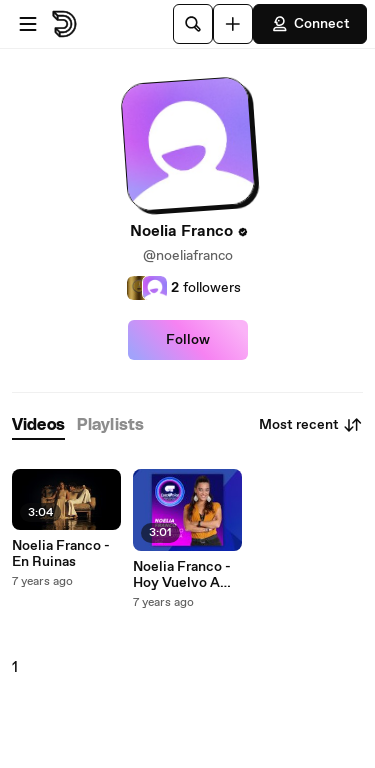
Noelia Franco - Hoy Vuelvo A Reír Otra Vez (182, 575)
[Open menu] (28, 24)
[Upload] (233, 24)
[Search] (193, 24)
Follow (188, 340)
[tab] (38, 425)
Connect (310, 24)
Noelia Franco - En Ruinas (61, 554)
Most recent (311, 425)
